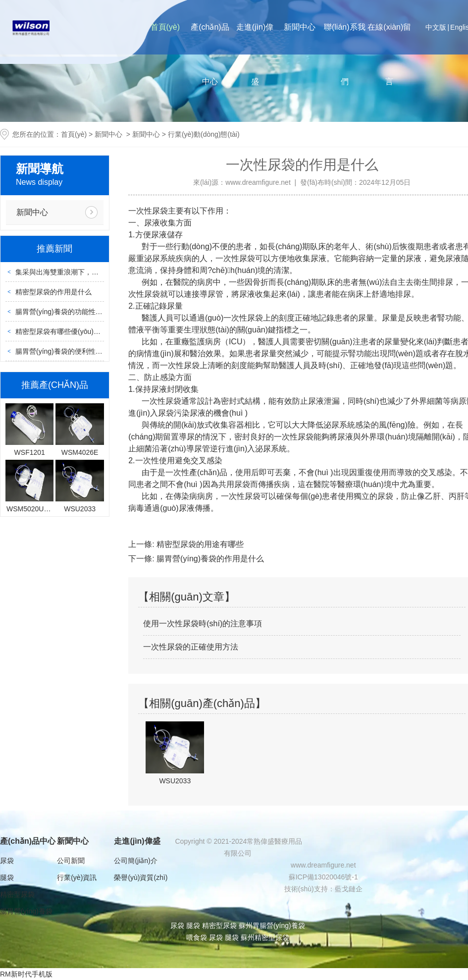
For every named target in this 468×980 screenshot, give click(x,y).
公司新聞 (71, 861)
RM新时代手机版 (26, 974)
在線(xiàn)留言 (389, 54)
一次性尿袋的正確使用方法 (191, 647)
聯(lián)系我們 (345, 54)
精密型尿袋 (17, 894)
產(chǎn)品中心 (210, 54)
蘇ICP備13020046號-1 (323, 877)
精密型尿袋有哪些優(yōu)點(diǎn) (67, 331)
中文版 (436, 27)
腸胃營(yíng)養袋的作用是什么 (209, 559)
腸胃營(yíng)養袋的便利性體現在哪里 (73, 351)
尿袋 (7, 861)
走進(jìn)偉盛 (255, 54)
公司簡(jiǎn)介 (135, 861)
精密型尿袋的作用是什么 (53, 292)
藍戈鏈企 (349, 889)
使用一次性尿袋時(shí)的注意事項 (203, 624)
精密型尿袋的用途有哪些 (199, 544)
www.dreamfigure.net (258, 182)
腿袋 (7, 877)
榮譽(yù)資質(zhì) (141, 877)
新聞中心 (300, 27)
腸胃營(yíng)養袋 (26, 911)
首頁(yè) (165, 27)
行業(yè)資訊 (77, 877)
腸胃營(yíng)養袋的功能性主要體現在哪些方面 (87, 312)
